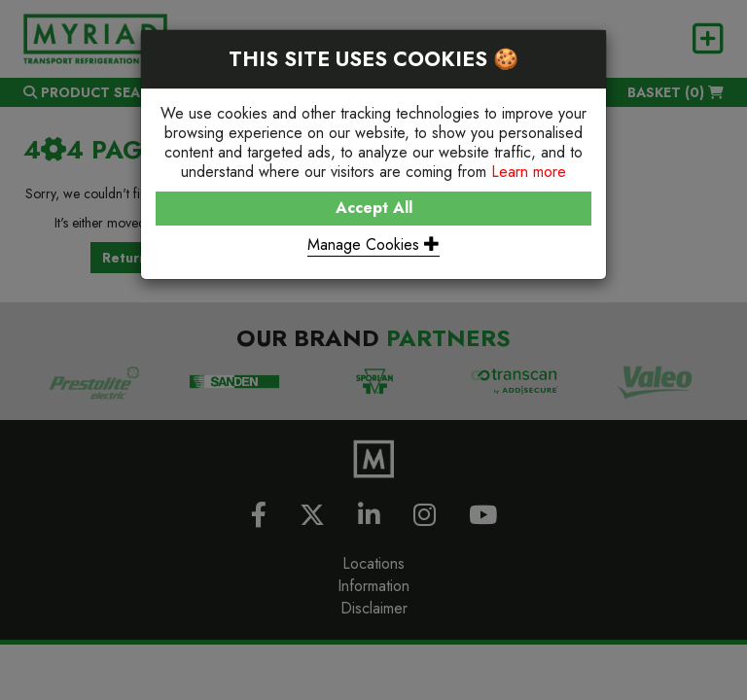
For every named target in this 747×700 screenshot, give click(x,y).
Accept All (374, 208)
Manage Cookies (373, 245)
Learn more (529, 172)
